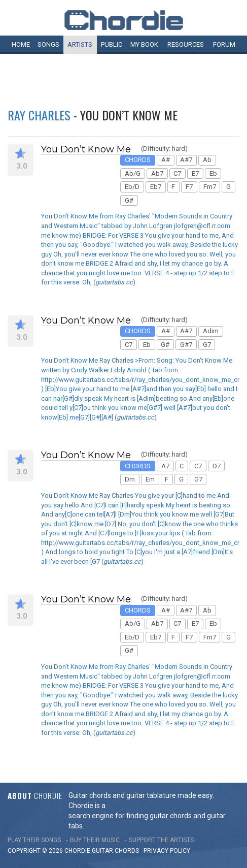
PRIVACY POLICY (167, 851)
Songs (48, 44)
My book (144, 44)
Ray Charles (39, 115)
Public (112, 44)
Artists (80, 44)
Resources (186, 44)
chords (127, 851)
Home (21, 44)
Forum (224, 44)
